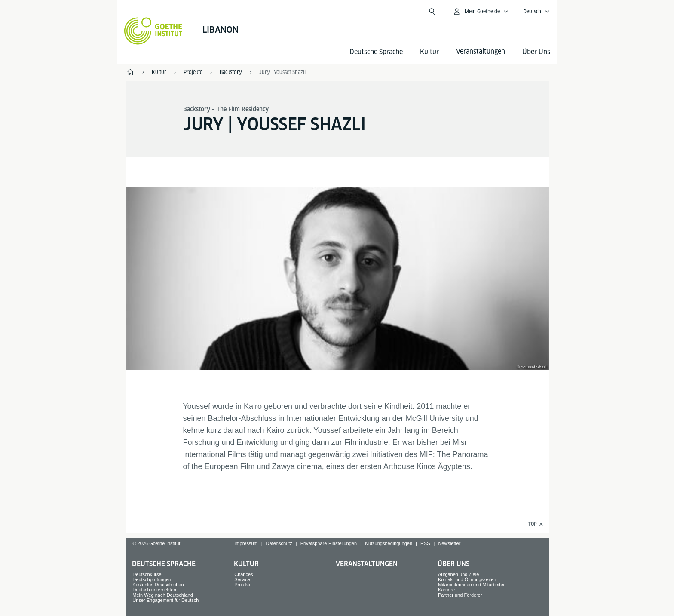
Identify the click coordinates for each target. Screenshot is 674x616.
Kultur (429, 52)
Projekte (243, 585)
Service (242, 579)
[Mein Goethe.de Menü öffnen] (481, 12)
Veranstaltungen (367, 564)
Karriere (446, 590)
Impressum (246, 543)
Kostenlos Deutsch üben (158, 585)
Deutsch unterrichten (154, 590)
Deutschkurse (147, 574)
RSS (425, 543)
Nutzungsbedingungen (389, 543)
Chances (244, 574)
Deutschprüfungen (152, 579)
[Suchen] (432, 12)
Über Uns (536, 52)
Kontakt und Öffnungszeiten (467, 579)
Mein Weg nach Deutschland (162, 595)
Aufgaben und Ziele (458, 574)
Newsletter (449, 543)
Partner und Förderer (460, 595)
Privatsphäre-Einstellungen (329, 543)
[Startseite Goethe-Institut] (153, 31)
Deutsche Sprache (376, 52)
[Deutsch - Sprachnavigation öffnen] (536, 12)
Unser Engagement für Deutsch (165, 600)
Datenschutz (279, 543)
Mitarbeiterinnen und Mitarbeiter (471, 585)
